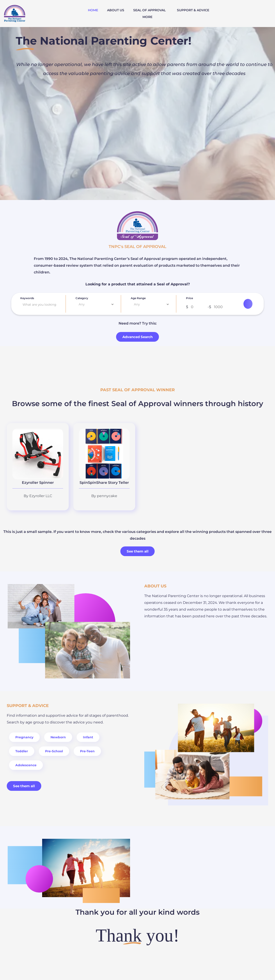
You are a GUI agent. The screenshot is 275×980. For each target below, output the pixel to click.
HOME (93, 10)
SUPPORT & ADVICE (193, 10)
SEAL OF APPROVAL (149, 10)
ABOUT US (116, 10)
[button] (151, 10)
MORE (147, 17)
